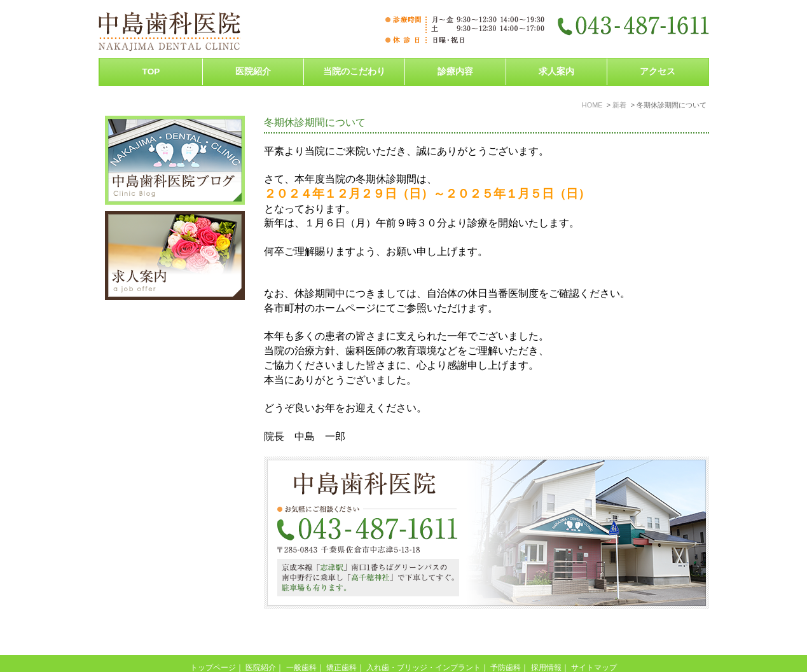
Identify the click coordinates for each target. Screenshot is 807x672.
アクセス (658, 72)
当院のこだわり (354, 72)
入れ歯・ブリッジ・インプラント (424, 641)
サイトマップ (594, 641)
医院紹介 (261, 641)
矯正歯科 (341, 641)
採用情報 (546, 641)
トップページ (213, 641)
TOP (151, 72)
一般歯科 (301, 641)
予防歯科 (506, 641)
